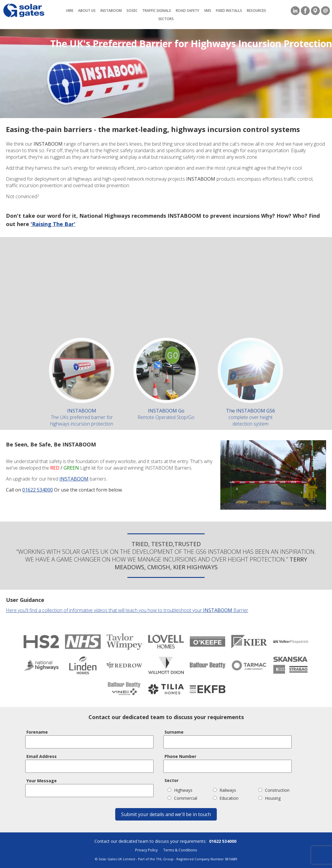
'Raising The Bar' (53, 224)
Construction (274, 790)
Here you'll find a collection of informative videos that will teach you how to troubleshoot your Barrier (127, 610)
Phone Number (180, 756)
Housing (269, 798)
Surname (174, 732)
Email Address (42, 756)
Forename (37, 732)
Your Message (42, 781)
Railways (225, 790)
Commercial (182, 798)
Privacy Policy (146, 850)
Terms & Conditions (180, 850)
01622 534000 (38, 490)
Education (226, 798)
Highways (180, 790)
